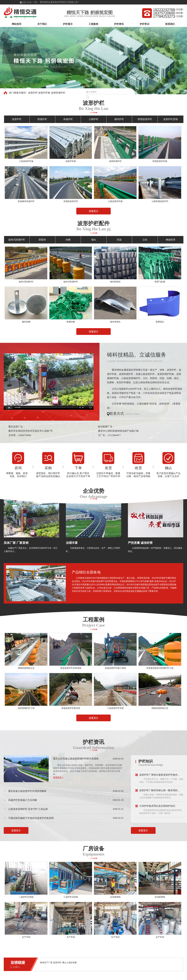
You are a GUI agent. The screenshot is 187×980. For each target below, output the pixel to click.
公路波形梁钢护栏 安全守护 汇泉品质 (28, 809)
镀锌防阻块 (115, 282)
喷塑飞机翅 (160, 282)
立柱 (145, 240)
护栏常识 (145, 24)
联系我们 (170, 24)
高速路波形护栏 (71, 201)
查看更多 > (58, 777)
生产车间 (26, 937)
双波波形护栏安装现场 (71, 668)
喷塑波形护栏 (145, 119)
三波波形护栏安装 (115, 708)
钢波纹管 (171, 240)
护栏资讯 (119, 24)
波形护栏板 (71, 161)
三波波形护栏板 (26, 161)
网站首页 (17, 24)
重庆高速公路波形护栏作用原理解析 (27, 791)
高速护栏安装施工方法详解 (23, 800)
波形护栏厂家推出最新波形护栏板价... (159, 775)
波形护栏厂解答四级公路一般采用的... (159, 790)
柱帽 (68, 240)
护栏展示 (68, 24)
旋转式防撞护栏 (17, 240)
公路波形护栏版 (115, 201)
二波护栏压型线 (26, 897)
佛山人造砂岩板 (69, 962)
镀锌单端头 (115, 322)
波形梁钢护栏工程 (26, 708)
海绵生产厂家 (46, 962)
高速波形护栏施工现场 (115, 668)
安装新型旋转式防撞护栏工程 (160, 668)
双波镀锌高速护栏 (26, 201)
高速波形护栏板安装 (71, 708)
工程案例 (93, 24)
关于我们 (42, 24)
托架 (119, 240)
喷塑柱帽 (71, 322)
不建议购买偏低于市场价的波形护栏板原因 (31, 818)
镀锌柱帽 (26, 322)
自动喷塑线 (115, 897)
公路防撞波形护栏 (160, 201)
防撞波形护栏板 (160, 161)
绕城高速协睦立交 (26, 668)
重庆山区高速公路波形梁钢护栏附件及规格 (76, 759)
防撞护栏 (42, 119)
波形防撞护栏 (115, 161)
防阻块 (42, 240)
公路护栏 (94, 119)
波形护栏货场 (171, 119)
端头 (94, 240)
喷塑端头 (160, 322)
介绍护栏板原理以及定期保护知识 (157, 806)
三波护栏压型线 (71, 897)
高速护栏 (68, 119)
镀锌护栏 (119, 119)
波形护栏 (17, 119)
